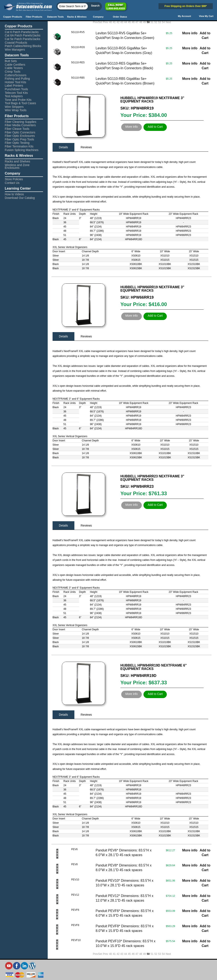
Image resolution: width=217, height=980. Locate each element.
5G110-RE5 (78, 62)
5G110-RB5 (78, 78)
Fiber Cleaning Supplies (21, 122)
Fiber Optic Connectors (20, 132)
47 (137, 22)
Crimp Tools (13, 72)
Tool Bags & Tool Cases (21, 103)
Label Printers (14, 86)
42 (118, 22)
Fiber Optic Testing (17, 143)
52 (156, 22)
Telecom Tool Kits (16, 93)
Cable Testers (14, 68)
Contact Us (12, 183)
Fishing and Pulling (17, 79)
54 (163, 22)
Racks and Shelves (18, 161)
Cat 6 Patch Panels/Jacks (22, 32)
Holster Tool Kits (16, 82)
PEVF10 (76, 940)
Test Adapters (14, 96)
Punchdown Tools (16, 89)
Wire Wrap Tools (16, 110)
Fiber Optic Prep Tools (19, 139)
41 (114, 22)
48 (141, 22)
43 (122, 22)
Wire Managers (15, 50)
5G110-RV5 (78, 32)
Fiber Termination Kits (19, 146)
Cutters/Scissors (16, 75)
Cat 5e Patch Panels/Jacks (23, 39)
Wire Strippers (14, 107)
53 (159, 22)
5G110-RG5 (78, 47)
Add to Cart (155, 127)
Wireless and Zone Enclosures (17, 166)
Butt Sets (11, 61)
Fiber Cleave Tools (17, 129)
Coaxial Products (16, 43)
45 (129, 22)
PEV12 (75, 895)
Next (168, 22)
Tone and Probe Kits (18, 100)
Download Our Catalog (20, 198)
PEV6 (74, 849)
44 (126, 22)
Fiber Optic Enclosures (20, 136)
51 (152, 22)
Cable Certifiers (15, 65)
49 (144, 22)
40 (111, 22)
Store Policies (14, 179)
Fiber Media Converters (20, 125)
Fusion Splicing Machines (22, 150)
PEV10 (75, 880)
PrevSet (97, 22)
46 (133, 22)
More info (190, 33)
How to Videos (14, 194)
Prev (105, 22)
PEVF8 (75, 925)
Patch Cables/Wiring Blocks (23, 46)
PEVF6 (75, 910)
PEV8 (74, 864)
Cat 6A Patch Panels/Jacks (23, 35)
